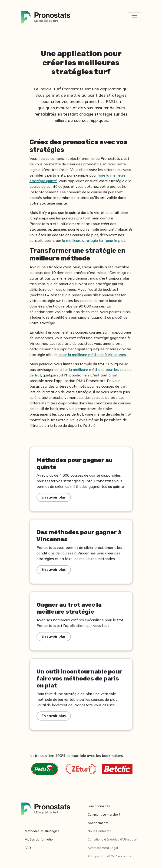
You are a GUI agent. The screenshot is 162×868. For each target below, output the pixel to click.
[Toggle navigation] (134, 17)
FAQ (28, 848)
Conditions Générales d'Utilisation (112, 839)
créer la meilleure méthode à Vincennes (92, 355)
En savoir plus (54, 497)
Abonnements (98, 823)
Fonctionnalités (99, 806)
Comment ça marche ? (104, 814)
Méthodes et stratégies (42, 831)
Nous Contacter (99, 831)
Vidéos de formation (40, 839)
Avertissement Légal (103, 848)
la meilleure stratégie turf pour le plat (94, 240)
